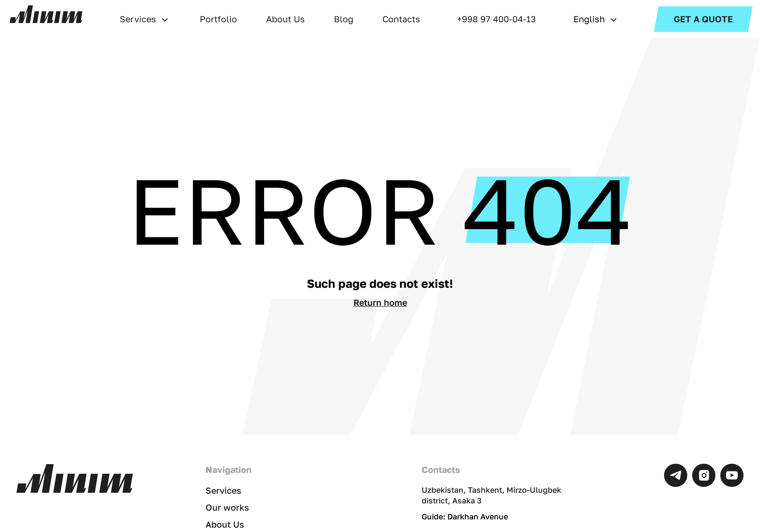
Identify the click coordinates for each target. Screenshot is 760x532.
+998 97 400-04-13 (497, 19)
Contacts (401, 19)
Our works (227, 507)
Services (138, 19)
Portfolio (218, 19)
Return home (380, 302)
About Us (285, 19)
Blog (344, 19)
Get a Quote (703, 19)
